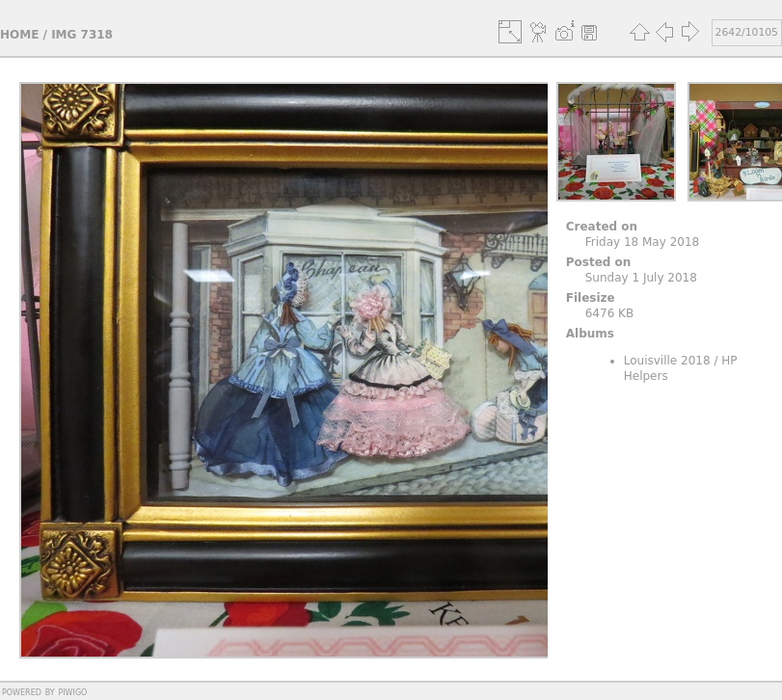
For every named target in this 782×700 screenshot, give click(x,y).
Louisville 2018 (667, 361)
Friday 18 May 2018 (642, 242)
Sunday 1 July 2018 (641, 278)
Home (19, 35)
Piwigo (72, 691)
